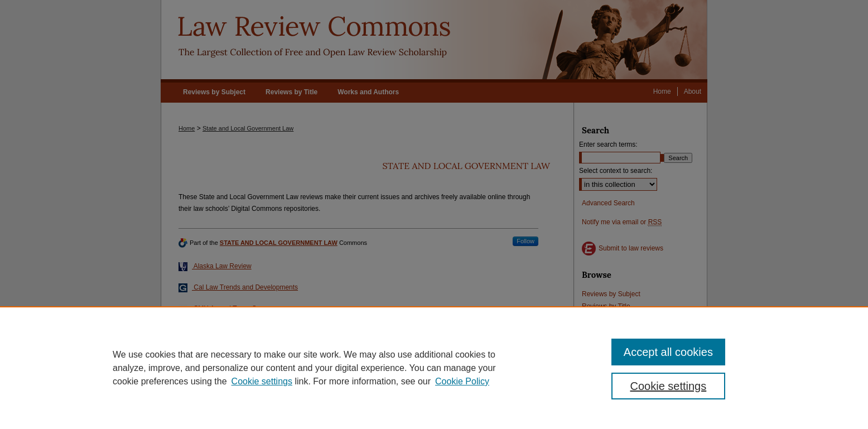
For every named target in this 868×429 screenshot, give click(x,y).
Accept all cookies (668, 352)
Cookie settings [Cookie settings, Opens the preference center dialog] (669, 386)
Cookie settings (262, 381)
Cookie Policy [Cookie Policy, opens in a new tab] (462, 381)
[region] (434, 368)
